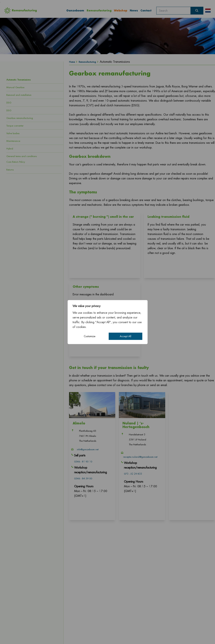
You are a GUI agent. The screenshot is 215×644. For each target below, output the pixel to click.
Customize (90, 336)
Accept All (125, 336)
